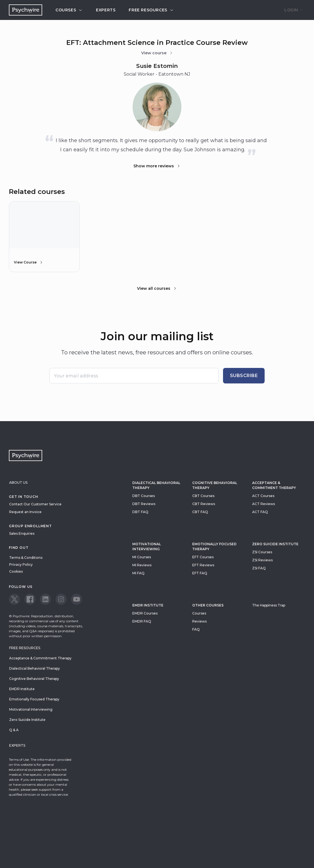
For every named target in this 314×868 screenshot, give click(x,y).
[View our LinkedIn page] (45, 599)
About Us (18, 482)
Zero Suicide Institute (27, 720)
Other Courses (208, 605)
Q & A (14, 730)
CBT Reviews (204, 504)
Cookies (16, 571)
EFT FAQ (200, 573)
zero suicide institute (275, 544)
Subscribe (244, 376)
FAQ (196, 629)
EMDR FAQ (142, 621)
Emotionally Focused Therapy (214, 546)
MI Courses (142, 557)
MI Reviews (142, 565)
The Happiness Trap (269, 605)
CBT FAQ (200, 512)
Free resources (151, 10)
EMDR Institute (148, 605)
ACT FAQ (260, 512)
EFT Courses (203, 557)
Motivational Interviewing (147, 546)
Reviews (199, 621)
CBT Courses (203, 496)
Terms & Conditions (26, 558)
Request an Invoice (25, 512)
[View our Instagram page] (61, 599)
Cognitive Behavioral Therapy (215, 485)
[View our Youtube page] (77, 599)
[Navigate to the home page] (26, 10)
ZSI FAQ (259, 568)
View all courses (157, 288)
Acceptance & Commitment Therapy (274, 485)
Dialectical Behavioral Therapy (156, 485)
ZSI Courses (262, 552)
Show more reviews (157, 166)
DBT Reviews (144, 504)
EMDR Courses (145, 613)
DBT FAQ (140, 512)
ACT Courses (263, 496)
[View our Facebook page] (30, 599)
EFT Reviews (203, 565)
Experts (106, 10)
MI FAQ (138, 573)
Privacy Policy (21, 564)
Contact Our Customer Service (35, 504)
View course (157, 53)
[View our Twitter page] (14, 599)
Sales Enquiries (22, 533)
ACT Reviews (264, 504)
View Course (29, 262)
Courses (69, 10)
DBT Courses (144, 496)
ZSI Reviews (262, 560)
